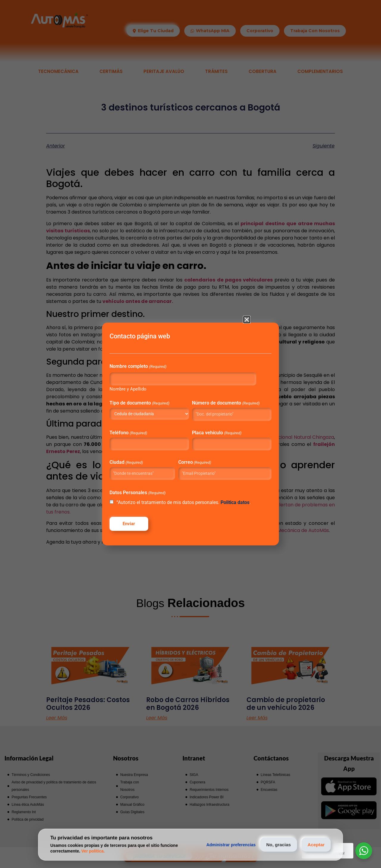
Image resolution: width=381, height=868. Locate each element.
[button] (247, 311)
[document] (190, 434)
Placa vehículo (216, 430)
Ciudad (141, 460)
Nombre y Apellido (143, 382)
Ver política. (93, 851)
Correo (197, 460)
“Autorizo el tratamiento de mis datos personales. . (184, 508)
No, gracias (273, 845)
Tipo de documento (154, 396)
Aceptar (314, 845)
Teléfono (143, 430)
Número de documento (216, 399)
